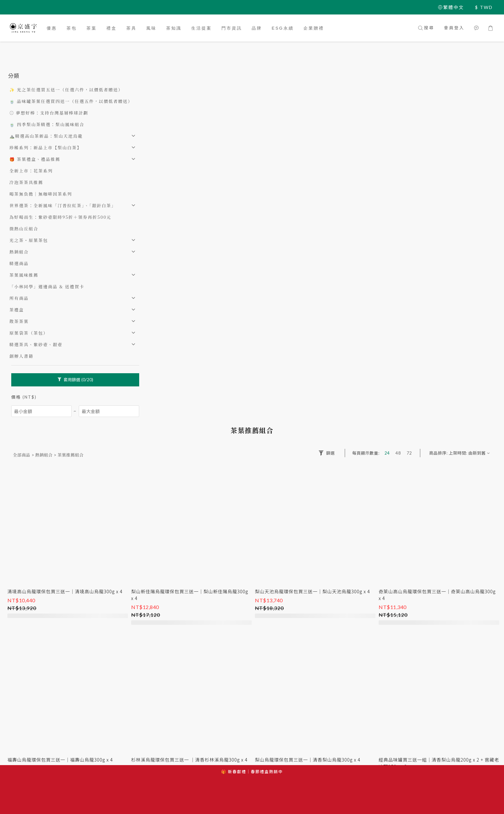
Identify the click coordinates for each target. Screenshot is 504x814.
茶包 (72, 28)
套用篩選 (75, 380)
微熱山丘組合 (24, 229)
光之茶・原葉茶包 (29, 240)
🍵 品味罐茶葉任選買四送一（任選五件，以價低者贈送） (71, 101)
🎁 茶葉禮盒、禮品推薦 (35, 159)
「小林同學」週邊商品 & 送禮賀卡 (47, 287)
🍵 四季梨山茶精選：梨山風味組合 (47, 124)
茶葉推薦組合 (71, 455)
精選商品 (19, 263)
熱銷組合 (19, 252)
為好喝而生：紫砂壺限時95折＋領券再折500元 (60, 217)
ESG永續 (283, 28)
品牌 (257, 28)
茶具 (131, 28)
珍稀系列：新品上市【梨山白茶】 (45, 148)
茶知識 (174, 28)
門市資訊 (232, 28)
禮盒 (112, 28)
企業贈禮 (314, 28)
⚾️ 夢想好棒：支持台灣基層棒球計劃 (49, 113)
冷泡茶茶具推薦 (26, 182)
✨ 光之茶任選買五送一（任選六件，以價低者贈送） (66, 90)
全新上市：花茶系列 (31, 171)
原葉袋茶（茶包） (29, 333)
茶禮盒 (17, 310)
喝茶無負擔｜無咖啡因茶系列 (41, 194)
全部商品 (22, 455)
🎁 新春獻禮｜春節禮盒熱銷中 (252, 772)
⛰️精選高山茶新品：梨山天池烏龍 (46, 136)
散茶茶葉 (19, 321)
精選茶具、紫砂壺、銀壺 (36, 344)
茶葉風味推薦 (24, 275)
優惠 (52, 28)
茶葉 (92, 28)
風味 (151, 28)
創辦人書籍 (21, 356)
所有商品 (19, 298)
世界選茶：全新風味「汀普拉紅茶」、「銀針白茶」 (63, 205)
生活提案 (202, 28)
